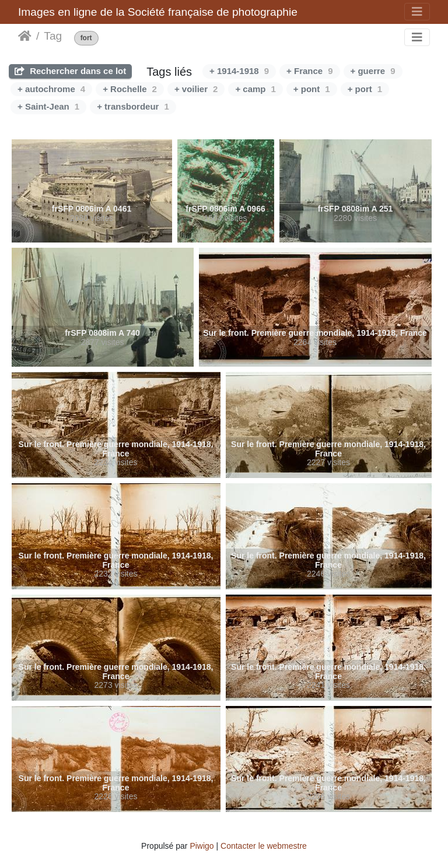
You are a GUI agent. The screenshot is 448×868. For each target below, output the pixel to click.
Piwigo (202, 846)
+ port (365, 89)
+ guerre (373, 71)
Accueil (25, 36)
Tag (53, 36)
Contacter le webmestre (264, 846)
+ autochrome (51, 89)
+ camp (255, 89)
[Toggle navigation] (417, 12)
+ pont (312, 89)
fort (86, 38)
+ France (309, 71)
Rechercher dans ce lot (70, 71)
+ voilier (196, 89)
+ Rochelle (130, 89)
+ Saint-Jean (48, 106)
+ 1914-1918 (239, 71)
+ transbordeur (133, 106)
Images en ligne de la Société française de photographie (158, 12)
